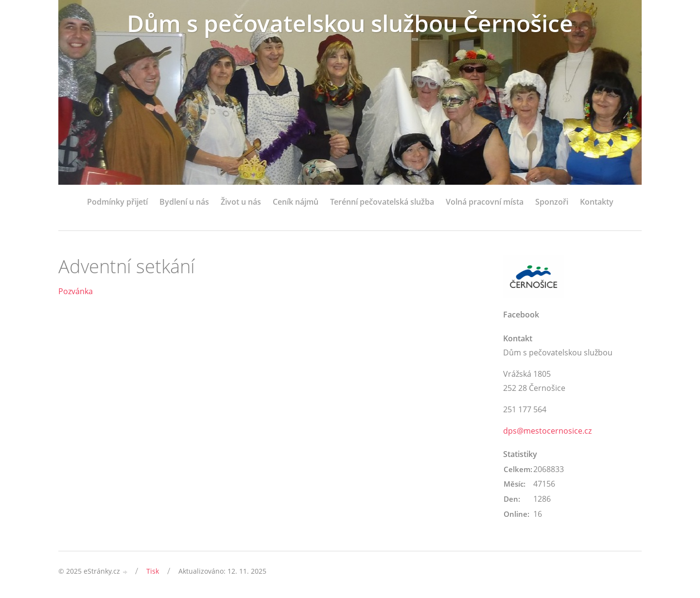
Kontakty (597, 202)
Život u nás (241, 202)
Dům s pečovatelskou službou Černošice (350, 23)
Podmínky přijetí (117, 202)
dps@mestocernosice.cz (547, 431)
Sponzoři (552, 202)
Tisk (153, 571)
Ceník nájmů (296, 202)
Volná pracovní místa (485, 202)
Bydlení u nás (184, 202)
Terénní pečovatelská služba (382, 202)
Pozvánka (76, 291)
